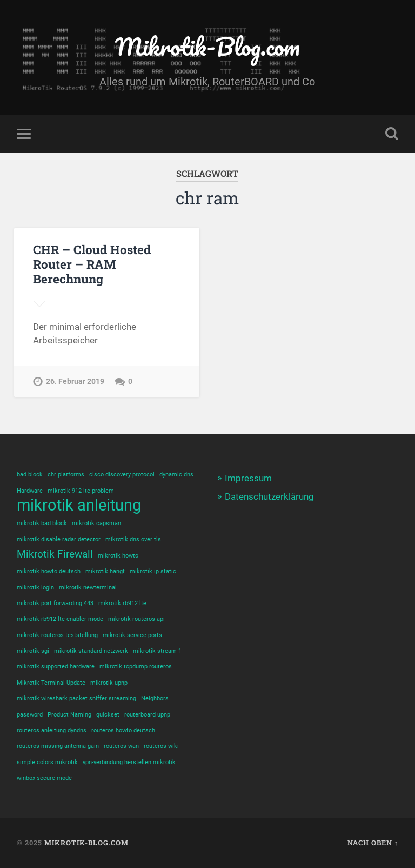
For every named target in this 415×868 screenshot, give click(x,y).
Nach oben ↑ (373, 843)
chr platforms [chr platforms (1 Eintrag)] (66, 475)
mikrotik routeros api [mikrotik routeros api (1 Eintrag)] (136, 619)
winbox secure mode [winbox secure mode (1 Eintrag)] (44, 778)
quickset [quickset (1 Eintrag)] (108, 715)
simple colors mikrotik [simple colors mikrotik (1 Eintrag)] (47, 762)
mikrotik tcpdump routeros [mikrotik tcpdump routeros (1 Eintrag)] (136, 667)
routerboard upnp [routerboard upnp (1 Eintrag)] (147, 715)
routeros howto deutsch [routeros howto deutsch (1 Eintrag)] (123, 730)
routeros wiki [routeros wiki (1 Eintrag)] (161, 746)
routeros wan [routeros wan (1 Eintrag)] (121, 746)
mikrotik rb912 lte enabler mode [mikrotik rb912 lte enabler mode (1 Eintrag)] (60, 619)
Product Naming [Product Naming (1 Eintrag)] (69, 715)
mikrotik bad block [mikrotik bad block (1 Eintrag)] (42, 523)
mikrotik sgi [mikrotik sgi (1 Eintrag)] (33, 651)
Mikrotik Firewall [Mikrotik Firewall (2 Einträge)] (55, 554)
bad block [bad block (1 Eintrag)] (30, 475)
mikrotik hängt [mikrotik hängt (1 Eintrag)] (105, 571)
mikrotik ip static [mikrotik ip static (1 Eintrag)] (153, 571)
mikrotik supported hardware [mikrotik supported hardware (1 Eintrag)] (56, 667)
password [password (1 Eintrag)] (30, 715)
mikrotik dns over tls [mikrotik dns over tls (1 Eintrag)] (133, 539)
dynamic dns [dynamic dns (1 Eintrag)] (176, 475)
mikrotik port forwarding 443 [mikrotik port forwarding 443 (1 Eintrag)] (55, 603)
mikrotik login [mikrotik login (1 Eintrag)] (35, 588)
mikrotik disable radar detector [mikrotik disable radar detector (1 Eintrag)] (59, 539)
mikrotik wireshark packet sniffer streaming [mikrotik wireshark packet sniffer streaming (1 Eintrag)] (76, 698)
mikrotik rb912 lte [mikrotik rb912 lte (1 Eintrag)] (122, 603)
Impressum (248, 478)
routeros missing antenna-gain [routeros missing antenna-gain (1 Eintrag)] (58, 746)
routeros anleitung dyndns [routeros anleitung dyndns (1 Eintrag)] (52, 730)
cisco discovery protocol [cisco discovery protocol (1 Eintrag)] (122, 475)
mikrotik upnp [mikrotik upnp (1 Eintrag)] (109, 683)
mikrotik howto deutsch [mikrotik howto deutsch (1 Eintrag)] (49, 571)
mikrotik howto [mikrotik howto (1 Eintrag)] (118, 556)
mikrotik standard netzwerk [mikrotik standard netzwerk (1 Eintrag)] (91, 651)
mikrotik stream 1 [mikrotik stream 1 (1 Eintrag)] (157, 651)
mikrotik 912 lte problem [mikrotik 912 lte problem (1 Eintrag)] (81, 491)
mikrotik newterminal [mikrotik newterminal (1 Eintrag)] (88, 588)
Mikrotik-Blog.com (207, 46)
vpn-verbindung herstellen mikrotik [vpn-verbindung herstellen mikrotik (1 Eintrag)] (129, 762)
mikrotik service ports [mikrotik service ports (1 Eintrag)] (132, 635)
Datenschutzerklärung (269, 496)
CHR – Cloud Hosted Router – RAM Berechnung (92, 264)
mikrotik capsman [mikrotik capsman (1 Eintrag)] (96, 523)
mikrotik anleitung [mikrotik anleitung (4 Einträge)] (79, 505)
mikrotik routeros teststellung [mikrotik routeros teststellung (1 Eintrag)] (57, 635)
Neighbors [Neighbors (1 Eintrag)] (155, 698)
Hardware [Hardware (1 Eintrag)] (30, 491)
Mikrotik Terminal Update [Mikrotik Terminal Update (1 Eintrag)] (51, 683)
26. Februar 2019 (75, 382)
